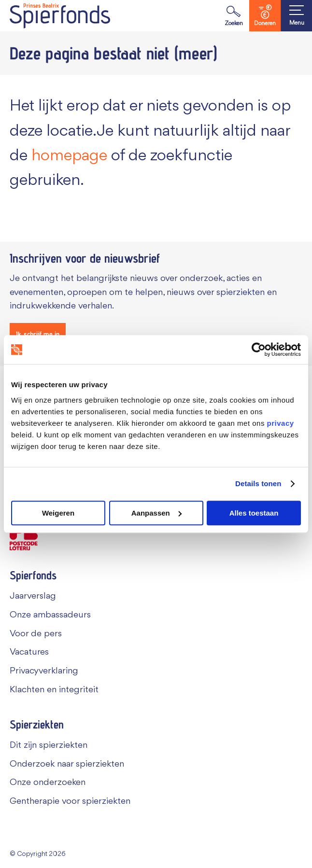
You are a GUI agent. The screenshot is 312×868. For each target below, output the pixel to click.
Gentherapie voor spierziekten (70, 801)
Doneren (265, 15)
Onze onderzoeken (48, 783)
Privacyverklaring (44, 671)
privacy (281, 423)
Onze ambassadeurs (50, 615)
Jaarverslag (33, 596)
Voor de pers (36, 634)
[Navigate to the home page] (60, 16)
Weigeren (58, 513)
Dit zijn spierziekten (49, 745)
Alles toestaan (254, 513)
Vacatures (29, 652)
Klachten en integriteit (54, 690)
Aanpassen (156, 513)
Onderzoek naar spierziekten (67, 764)
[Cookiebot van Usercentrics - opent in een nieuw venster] (259, 350)
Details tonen (258, 483)
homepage (69, 156)
